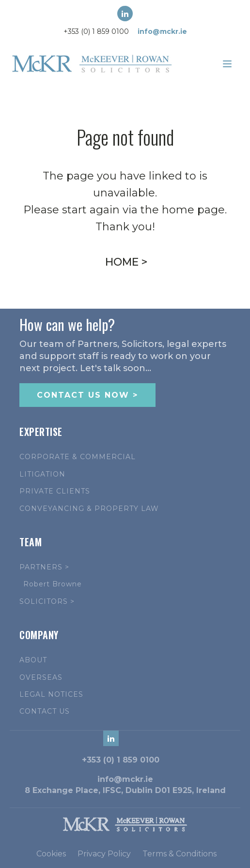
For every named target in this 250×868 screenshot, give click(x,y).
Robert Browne (53, 584)
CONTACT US (45, 711)
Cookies (51, 854)
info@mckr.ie (162, 31)
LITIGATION (42, 474)
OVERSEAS (41, 678)
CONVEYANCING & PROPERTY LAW (89, 509)
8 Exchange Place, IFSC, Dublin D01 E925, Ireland (125, 790)
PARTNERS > (44, 567)
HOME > (126, 262)
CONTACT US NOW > (87, 395)
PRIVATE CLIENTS (55, 491)
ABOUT (33, 660)
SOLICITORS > (47, 602)
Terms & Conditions (180, 854)
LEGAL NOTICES (51, 695)
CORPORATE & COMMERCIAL (78, 457)
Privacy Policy (104, 854)
